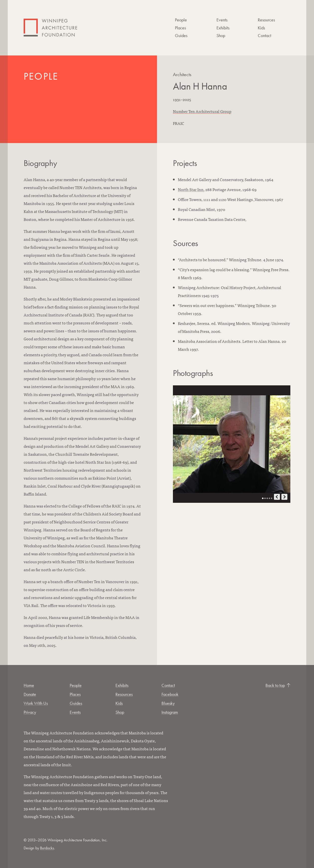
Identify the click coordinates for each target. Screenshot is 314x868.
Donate (30, 694)
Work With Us (36, 703)
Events (222, 20)
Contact (264, 35)
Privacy (30, 712)
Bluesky (168, 703)
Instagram (170, 712)
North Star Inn (191, 189)
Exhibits (223, 28)
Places (180, 28)
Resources (266, 20)
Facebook (170, 694)
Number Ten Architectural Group (202, 111)
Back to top (278, 685)
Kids (261, 28)
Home (29, 685)
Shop (221, 35)
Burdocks (47, 848)
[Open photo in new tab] (232, 444)
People (181, 20)
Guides (181, 35)
